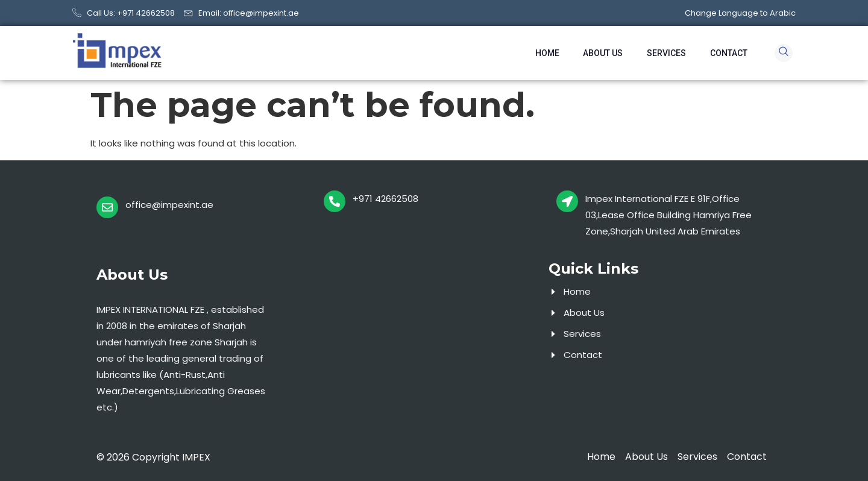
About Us (603, 53)
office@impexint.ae (169, 205)
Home (547, 53)
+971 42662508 (385, 199)
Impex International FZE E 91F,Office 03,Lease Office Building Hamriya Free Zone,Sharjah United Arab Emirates (668, 215)
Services (666, 53)
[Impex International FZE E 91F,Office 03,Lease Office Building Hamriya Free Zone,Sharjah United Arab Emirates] (567, 201)
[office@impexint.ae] (107, 207)
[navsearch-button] (784, 53)
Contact (729, 53)
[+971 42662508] (335, 201)
